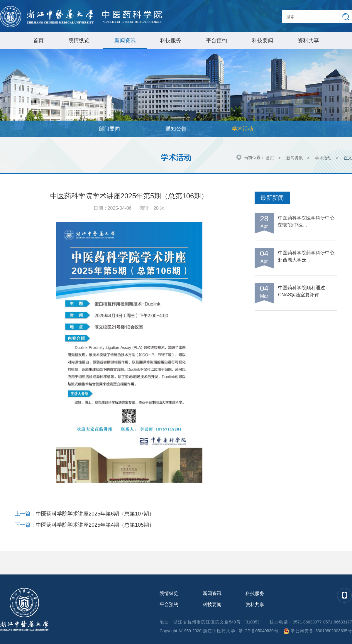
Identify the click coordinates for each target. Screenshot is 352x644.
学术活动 (243, 129)
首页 (38, 40)
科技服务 (171, 40)
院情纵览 (79, 40)
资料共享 (308, 40)
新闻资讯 (125, 40)
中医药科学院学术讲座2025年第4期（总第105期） (95, 525)
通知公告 (176, 129)
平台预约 (216, 40)
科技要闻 (263, 40)
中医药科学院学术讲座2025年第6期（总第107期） (95, 514)
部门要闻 (109, 129)
